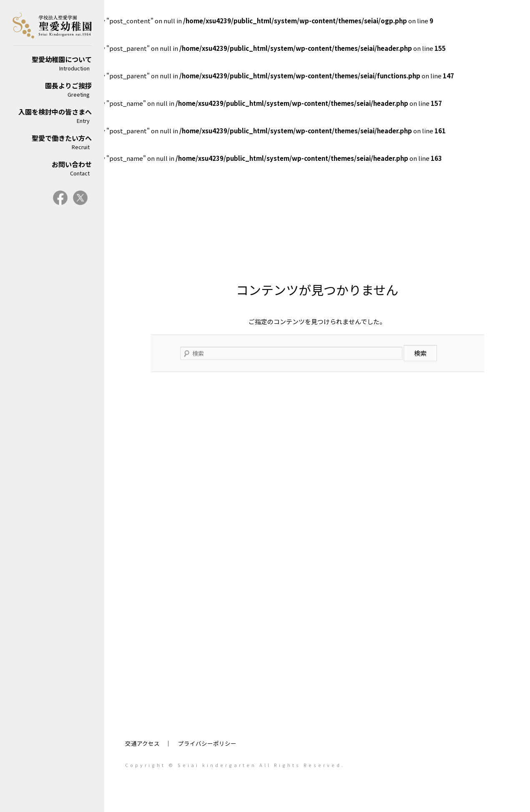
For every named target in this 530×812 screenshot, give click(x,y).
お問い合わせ (52, 168)
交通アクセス (142, 743)
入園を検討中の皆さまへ (52, 116)
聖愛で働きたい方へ (52, 142)
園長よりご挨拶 (52, 89)
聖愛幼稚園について (52, 63)
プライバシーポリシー (207, 743)
